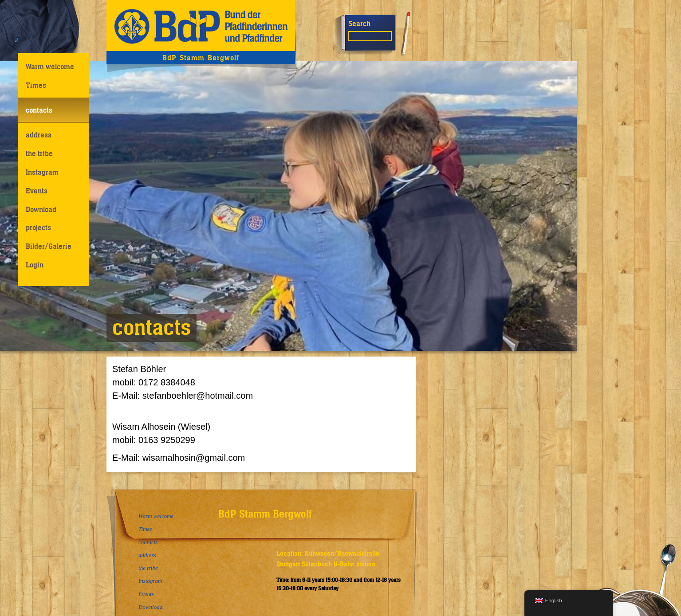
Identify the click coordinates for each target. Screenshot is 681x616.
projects (38, 228)
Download (41, 209)
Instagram (42, 172)
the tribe (39, 153)
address (39, 135)
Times (36, 85)
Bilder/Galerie (49, 246)
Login (35, 265)
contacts (39, 110)
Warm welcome (50, 67)
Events (37, 191)
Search (359, 24)
